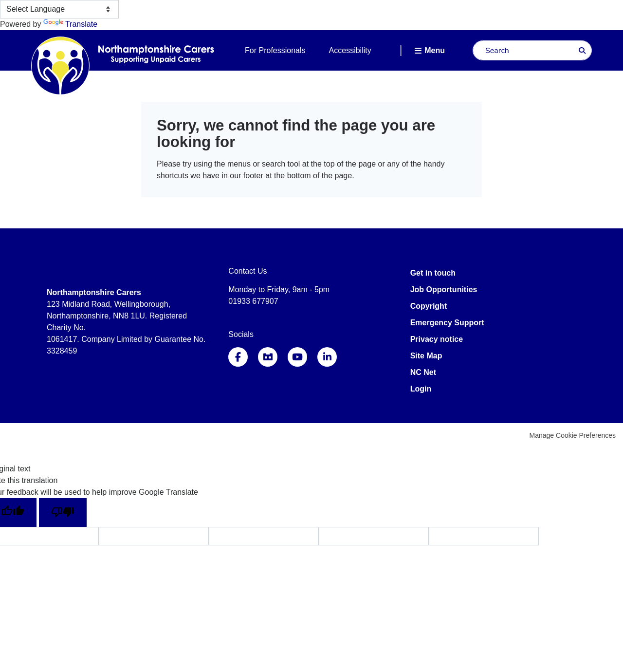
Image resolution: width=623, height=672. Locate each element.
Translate (70, 24)
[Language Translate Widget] (59, 9)
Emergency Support (447, 323)
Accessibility (350, 50)
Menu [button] (435, 50)
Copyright (429, 306)
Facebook (238, 357)
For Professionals (275, 50)
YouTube (297, 357)
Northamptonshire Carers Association (87, 65)
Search (582, 51)
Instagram (268, 357)
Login (421, 389)
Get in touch (433, 273)
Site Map (426, 356)
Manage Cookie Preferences (573, 435)
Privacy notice (437, 339)
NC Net (423, 372)
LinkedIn (327, 357)
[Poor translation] (63, 513)
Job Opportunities (444, 289)
